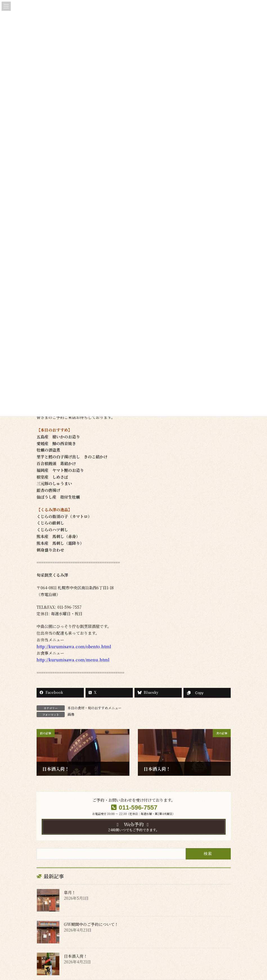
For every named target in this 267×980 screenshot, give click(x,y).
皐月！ (70, 892)
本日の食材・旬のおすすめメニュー (95, 708)
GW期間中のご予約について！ (91, 924)
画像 (71, 714)
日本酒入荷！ (76, 956)
